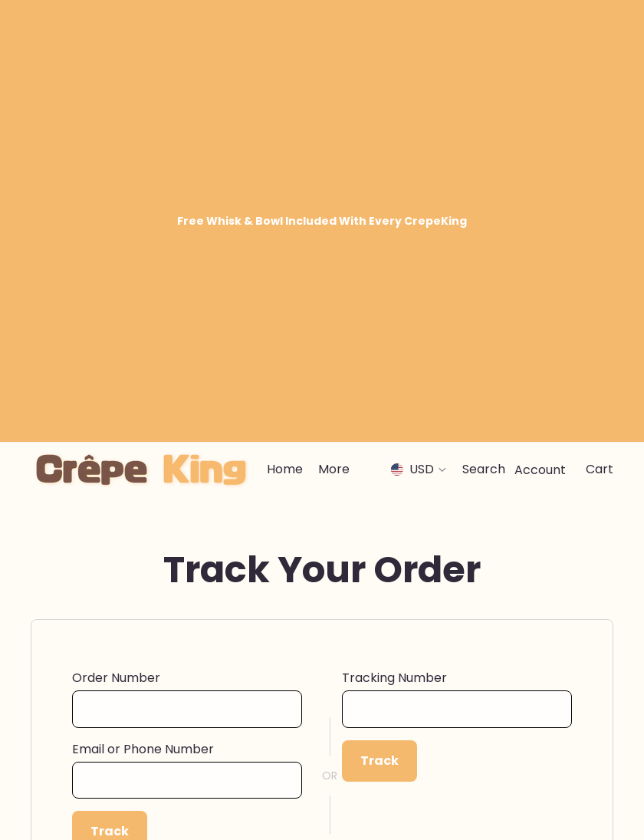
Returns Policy (68, 772)
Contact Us (61, 699)
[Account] (540, 51)
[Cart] (600, 51)
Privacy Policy (363, 723)
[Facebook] (523, 805)
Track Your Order (76, 723)
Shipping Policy (70, 747)
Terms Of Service (373, 747)
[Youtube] (577, 805)
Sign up (562, 567)
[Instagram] (550, 805)
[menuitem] (334, 51)
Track (110, 412)
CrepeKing (91, 801)
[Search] (484, 51)
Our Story (352, 699)
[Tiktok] (604, 805)
